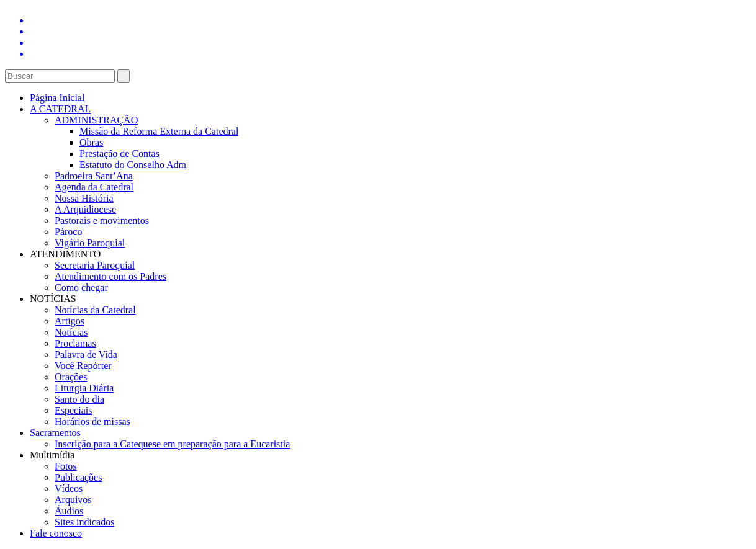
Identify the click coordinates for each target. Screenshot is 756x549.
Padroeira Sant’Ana (94, 176)
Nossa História (84, 198)
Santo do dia (79, 399)
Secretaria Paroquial (95, 265)
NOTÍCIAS (53, 299)
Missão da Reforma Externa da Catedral (159, 131)
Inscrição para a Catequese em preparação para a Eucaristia (172, 444)
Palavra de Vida (86, 355)
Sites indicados (84, 522)
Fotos (66, 466)
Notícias (71, 332)
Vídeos (69, 489)
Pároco (68, 232)
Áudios (69, 511)
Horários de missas (92, 422)
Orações (71, 377)
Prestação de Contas (119, 154)
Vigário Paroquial (90, 243)
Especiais (73, 410)
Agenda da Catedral (94, 187)
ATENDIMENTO (65, 254)
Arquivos (73, 500)
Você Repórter (83, 366)
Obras (91, 142)
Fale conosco (56, 533)
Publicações (78, 477)
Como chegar (81, 288)
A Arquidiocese (85, 209)
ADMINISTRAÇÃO (96, 120)
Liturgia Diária (84, 388)
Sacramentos (55, 433)
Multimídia (52, 455)
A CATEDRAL (60, 109)
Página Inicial (57, 98)
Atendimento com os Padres (110, 276)
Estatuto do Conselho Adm (133, 165)
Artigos (70, 321)
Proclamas (75, 343)
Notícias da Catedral (95, 310)
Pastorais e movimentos (102, 221)
